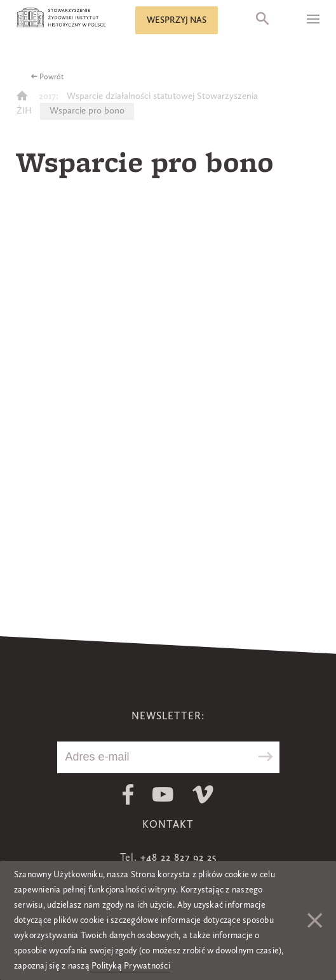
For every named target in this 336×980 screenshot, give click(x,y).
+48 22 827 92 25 (178, 858)
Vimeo (203, 794)
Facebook (128, 794)
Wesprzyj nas (177, 20)
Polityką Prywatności (131, 966)
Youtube (163, 794)
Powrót (52, 77)
